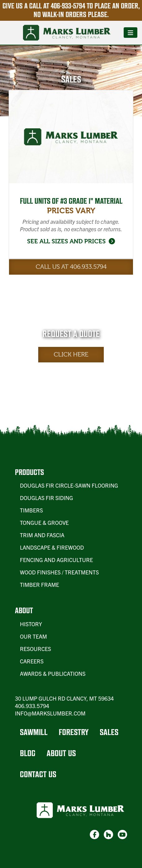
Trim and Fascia (42, 535)
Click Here (71, 354)
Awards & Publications (53, 673)
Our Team (33, 636)
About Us (61, 753)
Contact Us (38, 774)
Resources (35, 649)
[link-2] (108, 835)
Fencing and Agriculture (56, 560)
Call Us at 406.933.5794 (71, 267)
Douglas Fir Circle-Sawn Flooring (69, 485)
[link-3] (122, 835)
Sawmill (34, 732)
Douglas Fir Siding (46, 498)
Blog (28, 753)
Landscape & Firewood (52, 547)
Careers (32, 661)
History (31, 624)
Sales (109, 732)
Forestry (74, 732)
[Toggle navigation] (131, 33)
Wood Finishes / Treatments (59, 572)
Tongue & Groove (44, 523)
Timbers (31, 510)
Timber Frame (39, 585)
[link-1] (94, 835)
